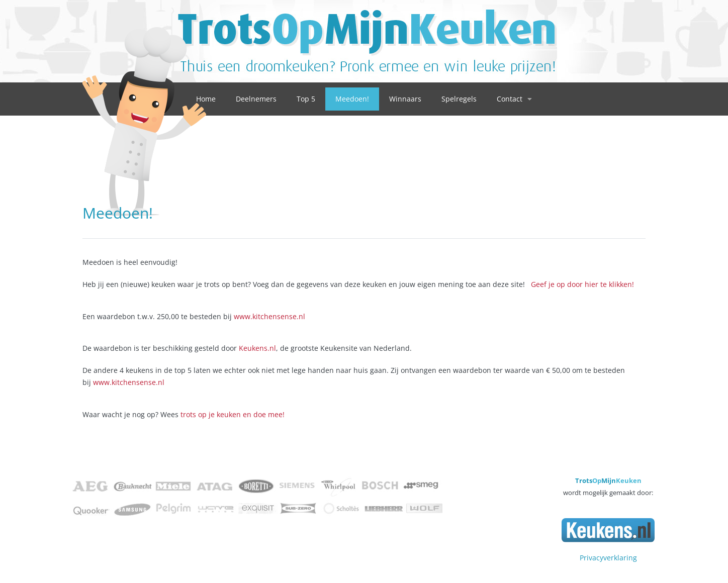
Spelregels (459, 99)
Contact (514, 99)
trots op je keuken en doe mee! (233, 414)
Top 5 (306, 99)
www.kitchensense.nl (269, 316)
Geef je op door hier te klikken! (582, 284)
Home (206, 99)
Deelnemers (256, 99)
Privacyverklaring (608, 558)
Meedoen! (352, 99)
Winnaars (405, 99)
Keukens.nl (257, 348)
